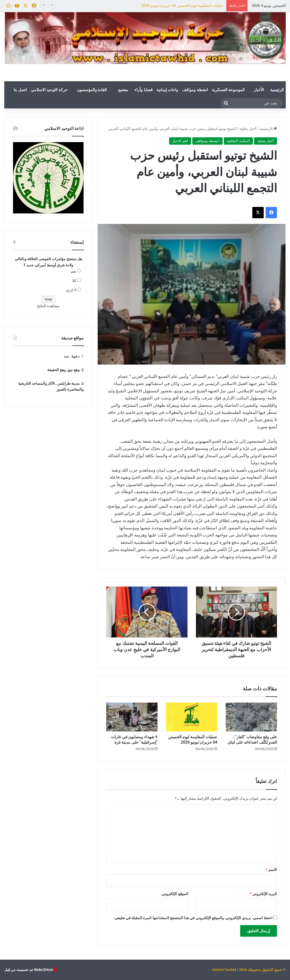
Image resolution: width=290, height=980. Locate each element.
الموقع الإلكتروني (175, 894)
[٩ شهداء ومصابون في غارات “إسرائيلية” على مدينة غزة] (132, 717)
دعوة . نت (72, 356)
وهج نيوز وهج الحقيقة (63, 370)
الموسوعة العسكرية (228, 90)
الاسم (271, 870)
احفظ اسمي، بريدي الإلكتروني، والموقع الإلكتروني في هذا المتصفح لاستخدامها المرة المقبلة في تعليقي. (193, 918)
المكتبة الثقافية (238, 141)
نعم (73, 271)
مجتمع (123, 90)
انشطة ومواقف (195, 90)
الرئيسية (277, 90)
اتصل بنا (20, 90)
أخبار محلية (248, 129)
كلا (74, 281)
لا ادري (71, 290)
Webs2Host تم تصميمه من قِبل (29, 970)
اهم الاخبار (180, 141)
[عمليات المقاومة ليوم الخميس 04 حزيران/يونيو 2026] (192, 717)
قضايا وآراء (143, 90)
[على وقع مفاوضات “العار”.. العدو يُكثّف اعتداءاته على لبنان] (251, 717)
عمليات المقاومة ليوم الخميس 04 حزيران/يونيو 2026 (183, 6)
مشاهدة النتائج (48, 306)
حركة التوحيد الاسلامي (49, 90)
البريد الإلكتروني (263, 894)
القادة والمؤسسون (92, 90)
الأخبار (259, 90)
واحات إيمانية (167, 90)
